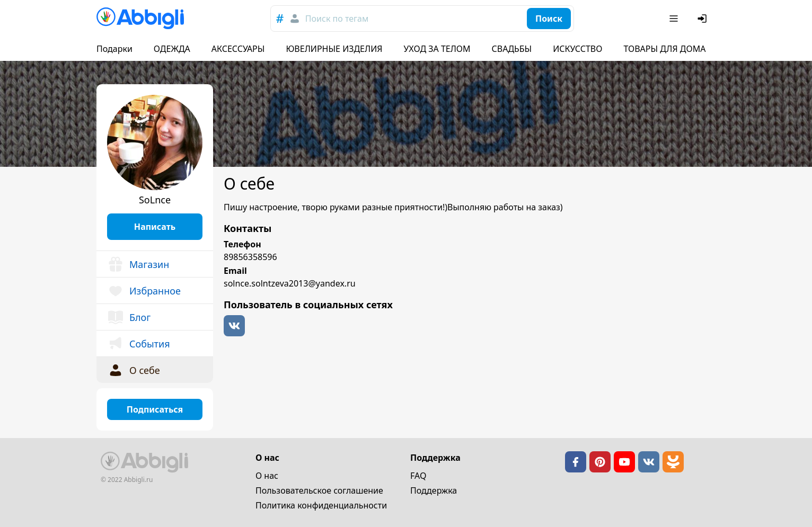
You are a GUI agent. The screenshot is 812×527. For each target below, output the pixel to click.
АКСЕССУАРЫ (238, 49)
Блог (129, 317)
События (139, 344)
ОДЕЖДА (172, 49)
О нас (267, 476)
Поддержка (434, 490)
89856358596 (250, 257)
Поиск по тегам (337, 19)
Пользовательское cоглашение (319, 490)
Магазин (138, 264)
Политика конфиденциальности (321, 505)
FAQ (418, 476)
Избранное (144, 291)
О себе (134, 370)
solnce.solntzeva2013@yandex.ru (290, 283)
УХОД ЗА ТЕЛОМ (437, 49)
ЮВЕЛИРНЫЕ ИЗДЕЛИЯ (334, 49)
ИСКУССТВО (577, 49)
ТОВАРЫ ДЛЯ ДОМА (664, 49)
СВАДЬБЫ (512, 49)
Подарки (114, 49)
